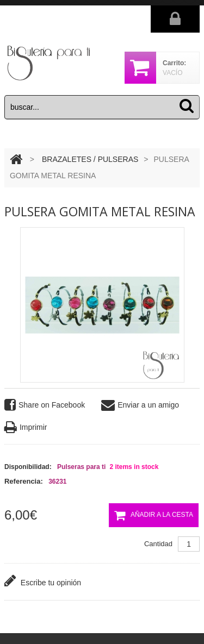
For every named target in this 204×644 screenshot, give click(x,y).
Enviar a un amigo (140, 405)
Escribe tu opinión (43, 581)
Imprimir (26, 427)
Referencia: (24, 481)
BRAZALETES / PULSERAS (90, 159)
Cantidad (158, 544)
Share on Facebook (45, 405)
